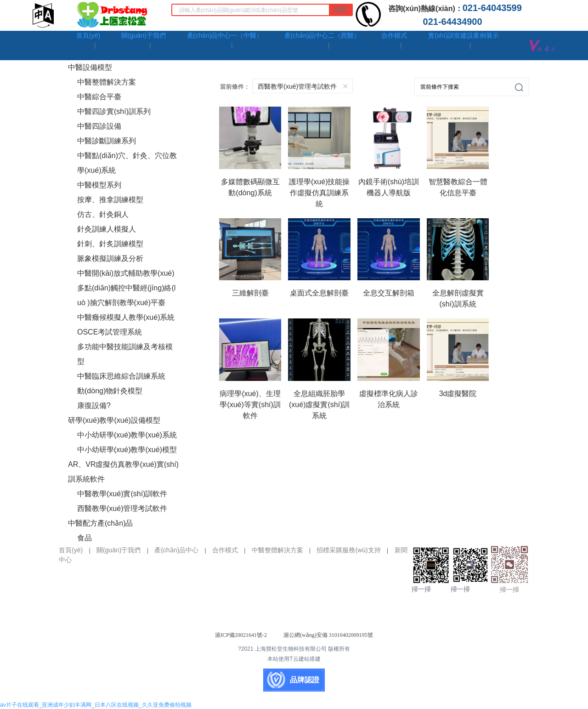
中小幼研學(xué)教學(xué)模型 (127, 450)
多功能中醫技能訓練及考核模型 (125, 354)
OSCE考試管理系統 (110, 332)
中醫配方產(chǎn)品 (100, 523)
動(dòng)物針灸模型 (110, 391)
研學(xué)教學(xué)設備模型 (114, 420)
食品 (85, 538)
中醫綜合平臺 (99, 97)
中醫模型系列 (99, 185)
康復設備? (94, 406)
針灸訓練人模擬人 (107, 229)
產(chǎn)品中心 (176, 550)
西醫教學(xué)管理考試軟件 (122, 508)
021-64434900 (455, 22)
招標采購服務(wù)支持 (348, 550)
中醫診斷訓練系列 (107, 141)
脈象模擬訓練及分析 (110, 258)
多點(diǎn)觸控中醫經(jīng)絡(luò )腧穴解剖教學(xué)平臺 (126, 295)
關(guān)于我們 (119, 550)
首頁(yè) (71, 550)
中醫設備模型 (90, 67)
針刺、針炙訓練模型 (110, 244)
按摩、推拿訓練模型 (110, 200)
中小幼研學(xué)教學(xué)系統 (127, 435)
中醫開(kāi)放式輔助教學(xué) (126, 273)
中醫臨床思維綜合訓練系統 (121, 376)
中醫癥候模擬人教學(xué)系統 (126, 317)
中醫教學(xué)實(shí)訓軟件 (122, 494)
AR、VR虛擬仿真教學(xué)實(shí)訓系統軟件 (123, 472)
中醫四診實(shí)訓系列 (114, 111)
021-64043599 (495, 8)
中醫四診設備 (99, 126)
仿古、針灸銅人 (103, 214)
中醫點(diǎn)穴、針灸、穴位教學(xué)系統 (127, 163)
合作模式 (225, 550)
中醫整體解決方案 (107, 82)
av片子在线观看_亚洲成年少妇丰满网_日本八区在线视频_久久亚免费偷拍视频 (96, 705)
